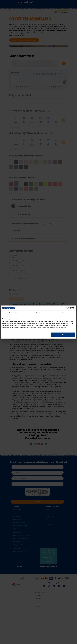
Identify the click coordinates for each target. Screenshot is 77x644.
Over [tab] (64, 313)
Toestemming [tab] (13, 313)
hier (58, 325)
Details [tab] (39, 313)
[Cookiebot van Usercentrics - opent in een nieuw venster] (68, 308)
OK (63, 335)
